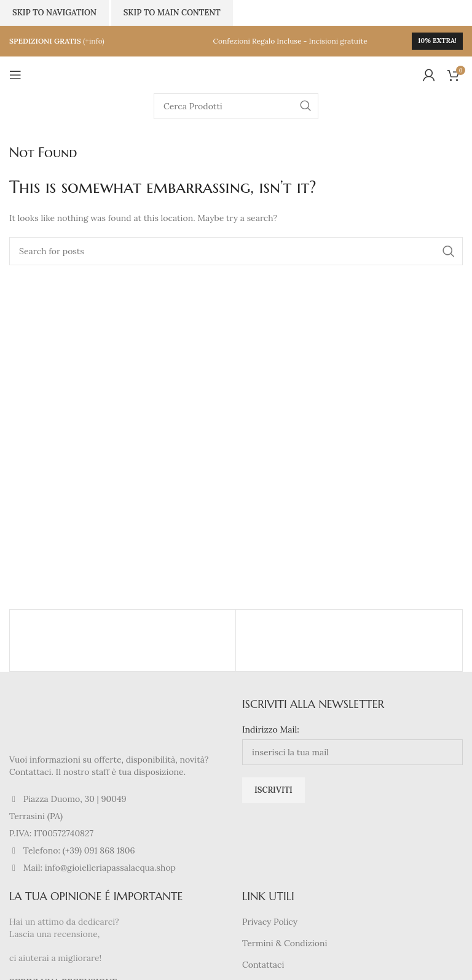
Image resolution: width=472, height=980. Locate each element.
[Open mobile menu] (15, 75)
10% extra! (437, 41)
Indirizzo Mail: (271, 729)
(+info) (94, 41)
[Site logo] (236, 74)
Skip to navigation (54, 13)
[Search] (236, 106)
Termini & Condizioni (285, 943)
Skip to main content (172, 13)
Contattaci (263, 965)
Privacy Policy (270, 922)
